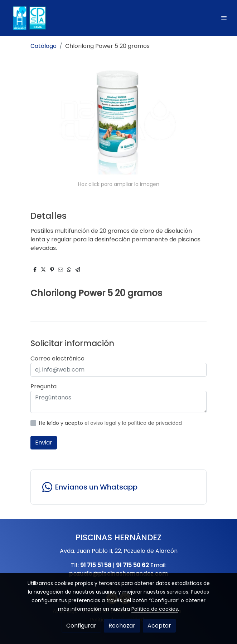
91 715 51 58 (96, 565)
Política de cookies (155, 609)
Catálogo (43, 46)
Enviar (44, 443)
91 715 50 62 (132, 565)
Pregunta (43, 386)
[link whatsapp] (118, 487)
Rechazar (122, 626)
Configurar (81, 626)
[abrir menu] (224, 18)
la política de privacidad (152, 423)
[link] (29, 18)
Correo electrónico (57, 358)
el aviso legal (101, 423)
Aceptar (159, 626)
